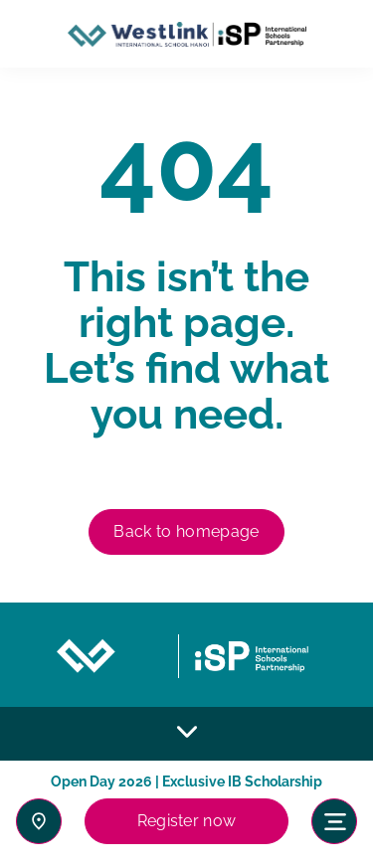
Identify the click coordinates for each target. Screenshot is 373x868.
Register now (187, 821)
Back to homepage (186, 531)
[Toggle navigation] (334, 821)
